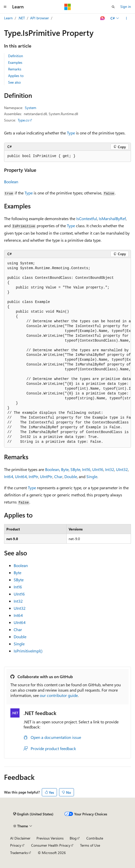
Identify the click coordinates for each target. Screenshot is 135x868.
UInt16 (98, 469)
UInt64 (21, 476)
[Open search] (113, 7)
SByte (75, 469)
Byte (65, 469)
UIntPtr (46, 476)
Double (71, 476)
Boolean (11, 182)
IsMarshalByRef (112, 218)
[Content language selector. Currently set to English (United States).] (33, 814)
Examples (15, 62)
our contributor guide (59, 695)
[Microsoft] (68, 7)
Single (92, 476)
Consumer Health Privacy (51, 845)
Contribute (95, 838)
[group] (67, 353)
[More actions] (127, 18)
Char (58, 476)
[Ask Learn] (103, 18)
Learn (8, 18)
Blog (73, 838)
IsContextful (87, 218)
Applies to (16, 76)
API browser (40, 18)
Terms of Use (90, 845)
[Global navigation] (5, 7)
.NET (21, 18)
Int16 (86, 469)
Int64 (9, 476)
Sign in (126, 6)
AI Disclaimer (20, 838)
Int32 (110, 469)
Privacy (16, 845)
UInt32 (122, 469)
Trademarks (19, 853)
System (31, 108)
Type (71, 133)
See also (14, 82)
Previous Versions (50, 838)
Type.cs (23, 120)
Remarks (15, 69)
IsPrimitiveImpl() (28, 651)
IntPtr (33, 476)
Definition (16, 56)
